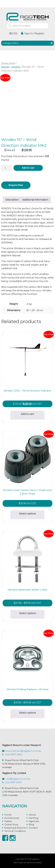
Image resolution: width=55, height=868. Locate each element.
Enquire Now (16, 185)
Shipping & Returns (15, 828)
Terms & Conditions (15, 831)
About (32, 815)
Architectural (12, 818)
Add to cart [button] (27, 414)
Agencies (34, 821)
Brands (5, 67)
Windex (16, 67)
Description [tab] (12, 200)
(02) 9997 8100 (13, 782)
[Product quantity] (6, 168)
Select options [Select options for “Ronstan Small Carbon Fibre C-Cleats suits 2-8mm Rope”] (27, 514)
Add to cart (28, 168)
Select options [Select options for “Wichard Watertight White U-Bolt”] (27, 613)
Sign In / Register (33, 33)
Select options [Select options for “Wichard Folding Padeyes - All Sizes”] (27, 713)
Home (8, 815)
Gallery (8, 821)
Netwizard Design (34, 862)
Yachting (34, 818)
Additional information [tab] (35, 200)
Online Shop (8, 63)
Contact (33, 828)
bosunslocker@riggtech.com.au (24, 751)
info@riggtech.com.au (18, 779)
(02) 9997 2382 (14, 754)
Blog (31, 824)
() (13, 33)
